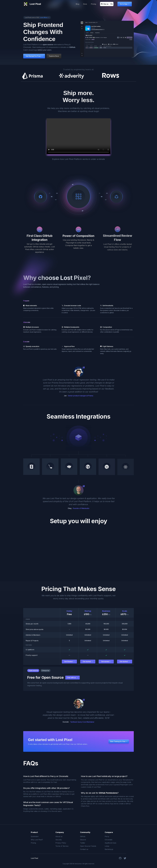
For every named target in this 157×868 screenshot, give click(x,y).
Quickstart (35, 836)
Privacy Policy (61, 843)
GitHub (83, 836)
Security (59, 840)
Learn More (44, 18)
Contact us (84, 849)
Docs (85, 4)
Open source (33, 671)
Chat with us (72, 678)
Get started (88, 662)
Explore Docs (54, 56)
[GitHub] (120, 858)
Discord (83, 840)
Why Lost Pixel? (37, 840)
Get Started (69, 662)
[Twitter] (125, 858)
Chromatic (109, 840)
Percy (107, 836)
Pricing (93, 4)
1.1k (111, 4)
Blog (77, 4)
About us (59, 836)
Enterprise (45, 671)
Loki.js (107, 846)
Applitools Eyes (110, 843)
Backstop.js (109, 849)
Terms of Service (62, 846)
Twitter (83, 843)
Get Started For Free (34, 56)
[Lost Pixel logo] (32, 4)
